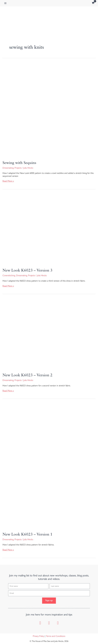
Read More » (8, 181)
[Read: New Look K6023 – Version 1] (49, 466)
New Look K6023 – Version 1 (27, 535)
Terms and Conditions (56, 636)
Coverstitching (9, 275)
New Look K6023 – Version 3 (27, 271)
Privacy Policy (38, 636)
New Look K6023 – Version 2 (27, 375)
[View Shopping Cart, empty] (93, 3)
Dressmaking (8, 168)
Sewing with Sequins (19, 163)
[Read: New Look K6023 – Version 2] (49, 334)
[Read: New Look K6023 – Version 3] (49, 230)
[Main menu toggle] (5, 3)
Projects (18, 168)
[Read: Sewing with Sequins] (49, 110)
